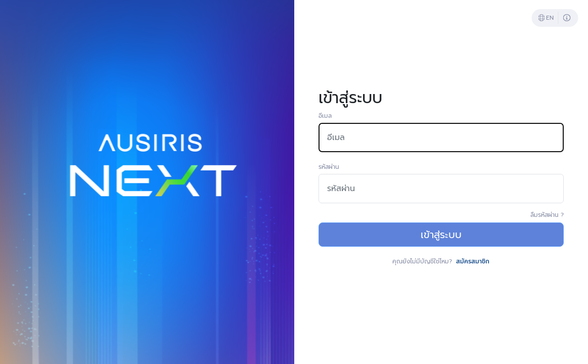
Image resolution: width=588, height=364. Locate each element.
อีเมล (325, 116)
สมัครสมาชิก (473, 261)
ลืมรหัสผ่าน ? (547, 215)
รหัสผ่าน (329, 167)
